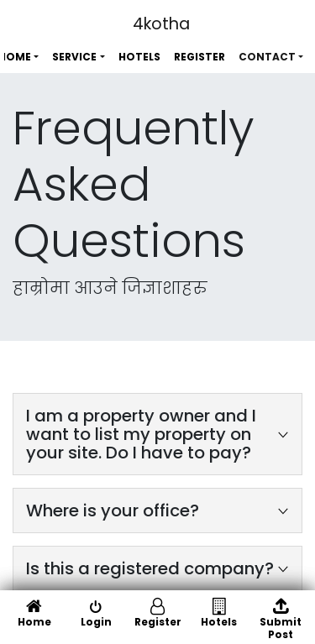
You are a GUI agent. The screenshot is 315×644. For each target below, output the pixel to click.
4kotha (161, 24)
